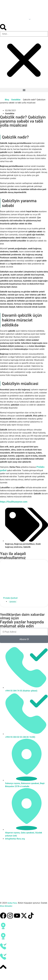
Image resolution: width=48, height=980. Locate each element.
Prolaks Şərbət (10, 598)
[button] (24, 28)
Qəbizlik (27, 547)
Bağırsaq (9, 544)
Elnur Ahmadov (6, 906)
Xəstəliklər (16, 100)
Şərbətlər (13, 602)
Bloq (7, 100)
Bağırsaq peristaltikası (24, 544)
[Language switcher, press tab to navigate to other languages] (16, 19)
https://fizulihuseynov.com (14, 502)
